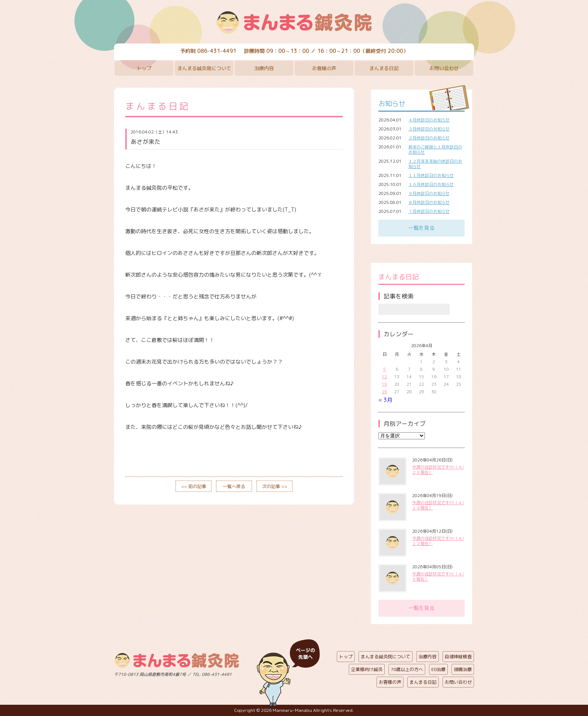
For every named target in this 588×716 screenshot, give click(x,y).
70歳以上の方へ (407, 669)
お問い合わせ (444, 68)
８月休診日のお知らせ (429, 202)
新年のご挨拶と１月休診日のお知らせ (435, 150)
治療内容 (264, 68)
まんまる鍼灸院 (294, 22)
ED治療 (438, 669)
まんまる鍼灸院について (204, 68)
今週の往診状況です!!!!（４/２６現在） (438, 470)
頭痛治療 (463, 669)
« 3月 (385, 400)
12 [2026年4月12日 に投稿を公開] (384, 377)
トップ (144, 68)
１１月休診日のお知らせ (431, 175)
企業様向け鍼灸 (367, 669)
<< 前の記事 (194, 486)
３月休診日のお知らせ (429, 129)
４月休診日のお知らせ (429, 120)
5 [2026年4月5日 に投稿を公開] (385, 369)
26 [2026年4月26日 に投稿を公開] (384, 392)
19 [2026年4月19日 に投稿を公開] (384, 384)
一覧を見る (421, 228)
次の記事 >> (275, 486)
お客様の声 (324, 68)
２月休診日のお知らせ (429, 138)
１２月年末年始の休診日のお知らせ (435, 164)
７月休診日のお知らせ (429, 211)
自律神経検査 (458, 657)
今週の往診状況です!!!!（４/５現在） (438, 577)
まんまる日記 (384, 68)
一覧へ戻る (234, 486)
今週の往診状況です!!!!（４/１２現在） (438, 541)
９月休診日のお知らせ (429, 193)
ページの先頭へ (288, 673)
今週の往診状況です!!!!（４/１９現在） (438, 505)
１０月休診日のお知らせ (431, 184)
